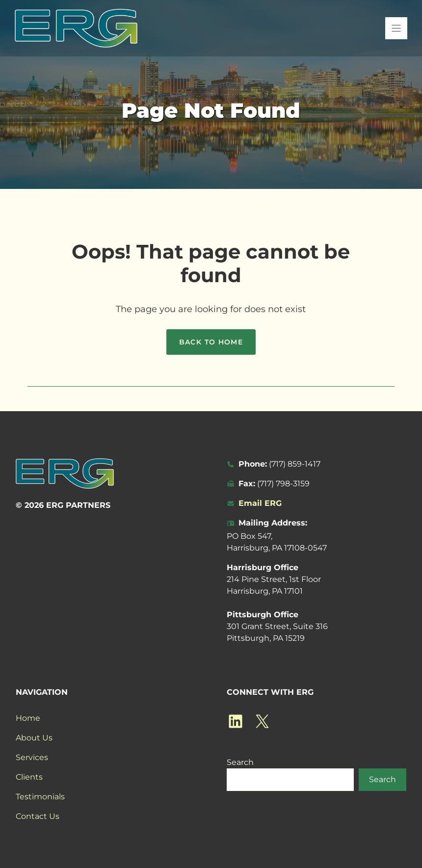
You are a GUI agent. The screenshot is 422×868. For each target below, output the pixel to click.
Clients (29, 777)
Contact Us (38, 816)
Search (240, 762)
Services (32, 757)
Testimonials (40, 797)
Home (28, 718)
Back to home (211, 342)
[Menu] (396, 28)
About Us (34, 738)
